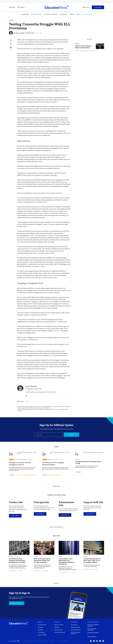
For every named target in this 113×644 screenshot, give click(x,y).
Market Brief (87, 14)
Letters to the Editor (59, 625)
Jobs (78, 14)
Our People (40, 630)
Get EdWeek (74, 622)
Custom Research (92, 637)
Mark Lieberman (13, 571)
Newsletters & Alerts (76, 627)
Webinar (31, 460)
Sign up (71, 435)
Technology (63, 14)
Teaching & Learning (51, 14)
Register (12, 475)
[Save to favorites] (11, 44)
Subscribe (98, 7)
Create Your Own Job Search (56, 527)
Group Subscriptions (76, 630)
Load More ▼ (57, 583)
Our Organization (42, 625)
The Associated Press (64, 573)
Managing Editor (29, 389)
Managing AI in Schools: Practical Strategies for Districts (20, 464)
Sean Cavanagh (87, 569)
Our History (40, 627)
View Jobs (15, 516)
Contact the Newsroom (60, 632)
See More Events (56, 486)
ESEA (27, 401)
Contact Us (57, 622)
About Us (40, 622)
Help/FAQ (57, 627)
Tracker (16, 557)
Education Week (38, 389)
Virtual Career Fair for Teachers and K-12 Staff (88, 462)
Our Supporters (41, 632)
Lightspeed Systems (31, 475)
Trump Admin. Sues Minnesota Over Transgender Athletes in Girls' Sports (67, 561)
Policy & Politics (36, 14)
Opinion (72, 14)
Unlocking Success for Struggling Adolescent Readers (53, 464)
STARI (61, 475)
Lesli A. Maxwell (20, 33)
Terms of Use (53, 641)
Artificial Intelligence (21, 460)
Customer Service (58, 630)
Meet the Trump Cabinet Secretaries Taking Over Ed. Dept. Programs (42, 561)
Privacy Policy (63, 641)
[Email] (48, 435)
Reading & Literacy (53, 460)
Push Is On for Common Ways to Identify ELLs (83, 47)
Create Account (17, 603)
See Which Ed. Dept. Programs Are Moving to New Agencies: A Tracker (17, 561)
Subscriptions (74, 625)
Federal (12, 21)
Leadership (25, 14)
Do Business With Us (93, 622)
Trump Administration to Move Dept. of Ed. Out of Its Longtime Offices (92, 561)
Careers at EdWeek (42, 635)
